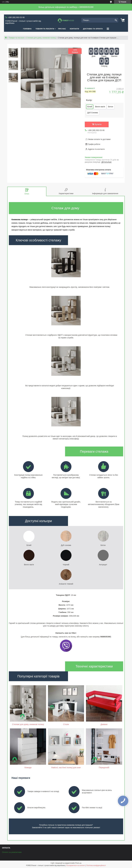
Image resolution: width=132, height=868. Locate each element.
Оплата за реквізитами (12, 852)
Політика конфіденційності (96, 865)
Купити (98, 124)
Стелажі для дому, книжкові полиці (41, 38)
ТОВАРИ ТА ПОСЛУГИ (45, 29)
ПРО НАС (62, 29)
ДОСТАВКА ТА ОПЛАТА (93, 29)
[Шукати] (116, 20)
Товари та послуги (16, 38)
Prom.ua (78, 863)
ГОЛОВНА (27, 29)
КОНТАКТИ (74, 29)
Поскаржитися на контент (76, 865)
